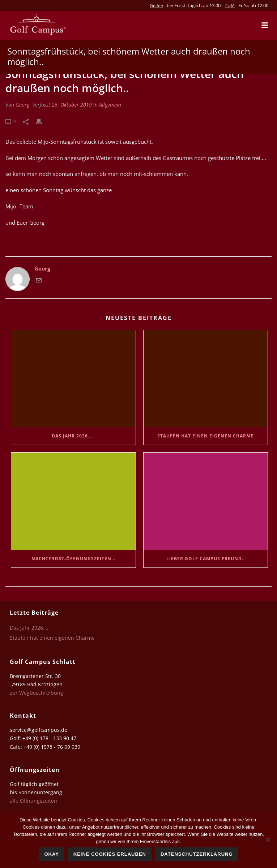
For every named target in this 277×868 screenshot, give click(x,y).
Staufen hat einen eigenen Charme (205, 436)
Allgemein (110, 105)
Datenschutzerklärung (197, 854)
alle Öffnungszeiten (33, 801)
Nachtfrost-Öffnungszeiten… (73, 559)
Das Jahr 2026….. (73, 436)
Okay (51, 854)
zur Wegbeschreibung (37, 693)
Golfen (156, 6)
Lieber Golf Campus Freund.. (206, 559)
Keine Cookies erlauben (110, 854)
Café (230, 6)
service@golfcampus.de (39, 730)
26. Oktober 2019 (72, 105)
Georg (22, 105)
